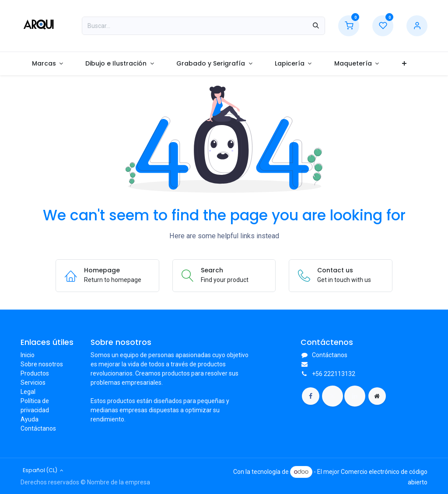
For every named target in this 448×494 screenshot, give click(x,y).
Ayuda (30, 419)
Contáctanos (38, 428)
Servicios (33, 383)
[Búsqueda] (316, 26)
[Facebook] (311, 396)
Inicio (28, 355)
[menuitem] (47, 64)
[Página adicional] (377, 396)
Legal (28, 392)
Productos (35, 373)
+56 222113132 (334, 374)
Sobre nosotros (42, 364)
